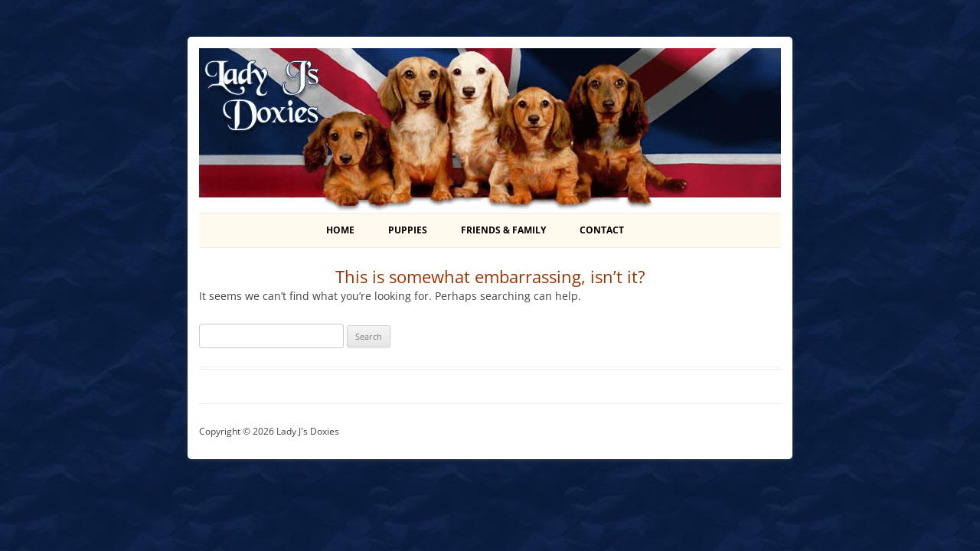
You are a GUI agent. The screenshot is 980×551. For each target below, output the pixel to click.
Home (340, 230)
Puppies (408, 230)
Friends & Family (503, 230)
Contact (602, 230)
